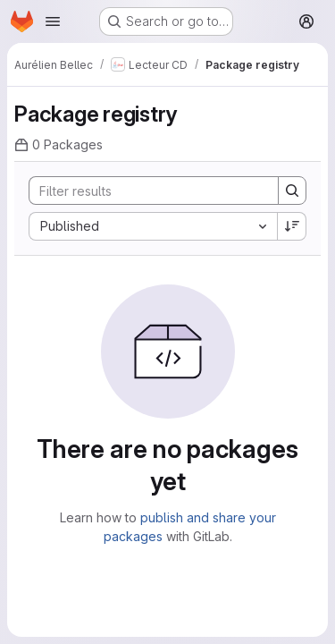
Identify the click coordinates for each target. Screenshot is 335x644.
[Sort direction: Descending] (292, 226)
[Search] (147, 191)
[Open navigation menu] (53, 21)
